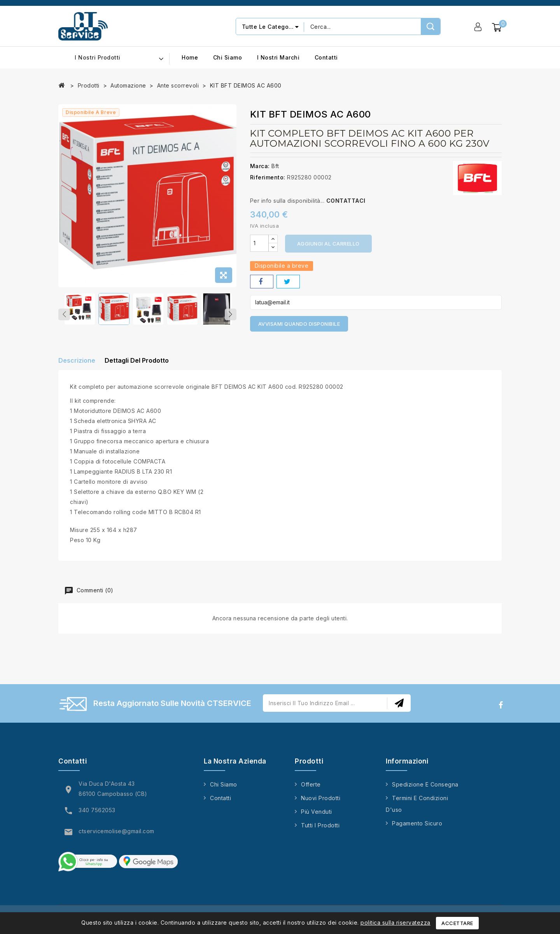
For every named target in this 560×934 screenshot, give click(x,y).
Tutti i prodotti (320, 830)
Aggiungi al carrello (328, 244)
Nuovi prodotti (321, 803)
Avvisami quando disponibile (299, 324)
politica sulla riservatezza (395, 923)
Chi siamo (228, 57)
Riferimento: (268, 177)
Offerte (311, 789)
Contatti (326, 57)
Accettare (457, 923)
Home (190, 57)
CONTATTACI (346, 201)
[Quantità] (259, 243)
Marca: (260, 166)
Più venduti (317, 816)
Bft (275, 166)
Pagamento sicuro (417, 828)
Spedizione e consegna (425, 789)
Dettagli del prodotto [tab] (143, 365)
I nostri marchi (278, 57)
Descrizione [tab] (77, 365)
